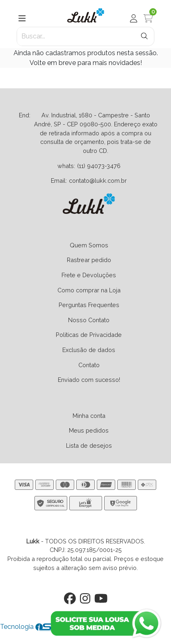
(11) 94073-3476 (99, 166)
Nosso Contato (89, 320)
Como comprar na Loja (89, 290)
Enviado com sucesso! (89, 380)
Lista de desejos (89, 445)
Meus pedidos (89, 430)
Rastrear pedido (89, 260)
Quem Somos (89, 245)
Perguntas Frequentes (89, 305)
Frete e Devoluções (89, 275)
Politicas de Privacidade (89, 335)
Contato (89, 365)
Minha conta (89, 416)
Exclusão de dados (89, 350)
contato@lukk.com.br (98, 181)
